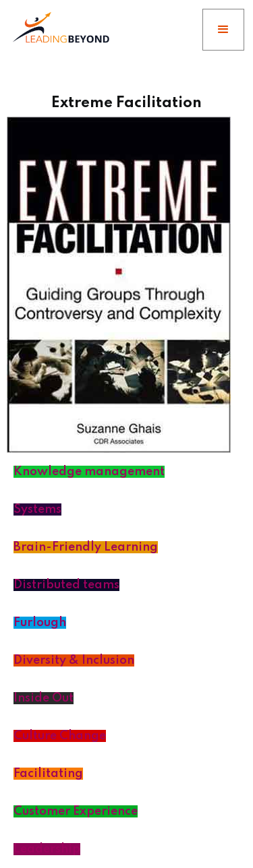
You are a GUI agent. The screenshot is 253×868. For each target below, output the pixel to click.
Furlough (40, 623)
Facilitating (48, 774)
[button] (223, 30)
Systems (37, 509)
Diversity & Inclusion (74, 660)
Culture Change (60, 736)
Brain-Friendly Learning (86, 547)
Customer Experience (76, 811)
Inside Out (44, 698)
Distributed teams (66, 585)
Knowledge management (89, 472)
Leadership (47, 849)
